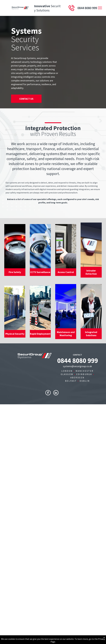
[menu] (100, 8)
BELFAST (71, 381)
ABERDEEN (77, 377)
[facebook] (48, 393)
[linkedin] (56, 393)
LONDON (67, 371)
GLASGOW (67, 374)
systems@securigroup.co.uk (77, 366)
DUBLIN (85, 381)
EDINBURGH (84, 374)
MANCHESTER (85, 371)
